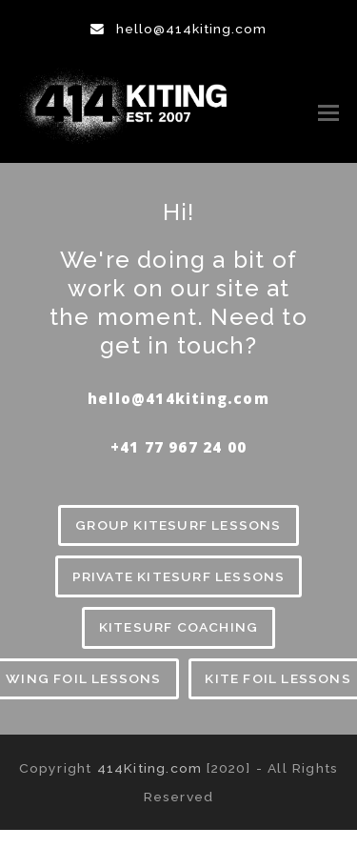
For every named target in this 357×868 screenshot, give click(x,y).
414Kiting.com (150, 768)
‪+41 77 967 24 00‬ (178, 447)
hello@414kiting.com (191, 29)
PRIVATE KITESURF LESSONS (179, 576)
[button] (328, 112)
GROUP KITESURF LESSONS (178, 525)
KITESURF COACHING (178, 627)
